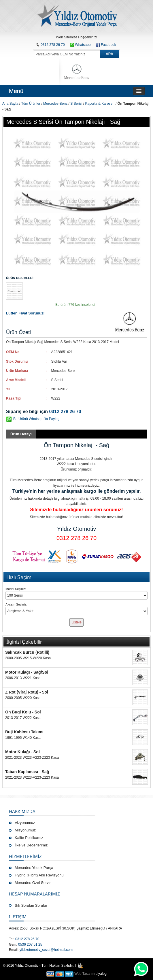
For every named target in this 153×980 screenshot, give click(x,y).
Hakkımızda (22, 811)
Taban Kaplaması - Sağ (27, 772)
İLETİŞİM (18, 917)
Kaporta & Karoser (100, 104)
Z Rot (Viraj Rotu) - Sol (27, 692)
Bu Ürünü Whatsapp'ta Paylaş (36, 419)
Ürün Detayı (21, 434)
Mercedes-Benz (55, 104)
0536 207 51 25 (30, 945)
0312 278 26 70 (53, 45)
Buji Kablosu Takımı (24, 732)
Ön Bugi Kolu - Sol (23, 712)
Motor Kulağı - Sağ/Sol (27, 672)
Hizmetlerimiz (25, 856)
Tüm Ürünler (31, 104)
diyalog (101, 974)
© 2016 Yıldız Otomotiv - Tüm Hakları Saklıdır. (38, 966)
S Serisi (76, 104)
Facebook (108, 45)
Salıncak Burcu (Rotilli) (27, 652)
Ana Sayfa (10, 104)
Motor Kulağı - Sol (22, 752)
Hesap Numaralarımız (34, 894)
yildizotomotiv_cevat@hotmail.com (46, 950)
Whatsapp (80, 45)
